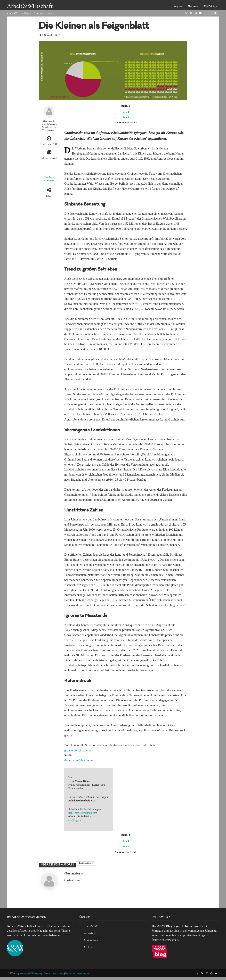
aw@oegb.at (75, 820)
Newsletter (193, 6)
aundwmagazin (50, 130)
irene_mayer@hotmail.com (83, 813)
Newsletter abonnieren (49, 179)
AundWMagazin (50, 124)
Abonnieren (39, 13)
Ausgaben (178, 6)
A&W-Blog (165, 926)
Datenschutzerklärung (54, 973)
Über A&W (12, 13)
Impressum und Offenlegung (29, 973)
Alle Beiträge (210, 6)
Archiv (51, 13)
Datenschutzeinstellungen (77, 973)
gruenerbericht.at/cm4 (78, 750)
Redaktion (26, 13)
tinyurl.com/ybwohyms (79, 760)
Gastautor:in (49, 121)
